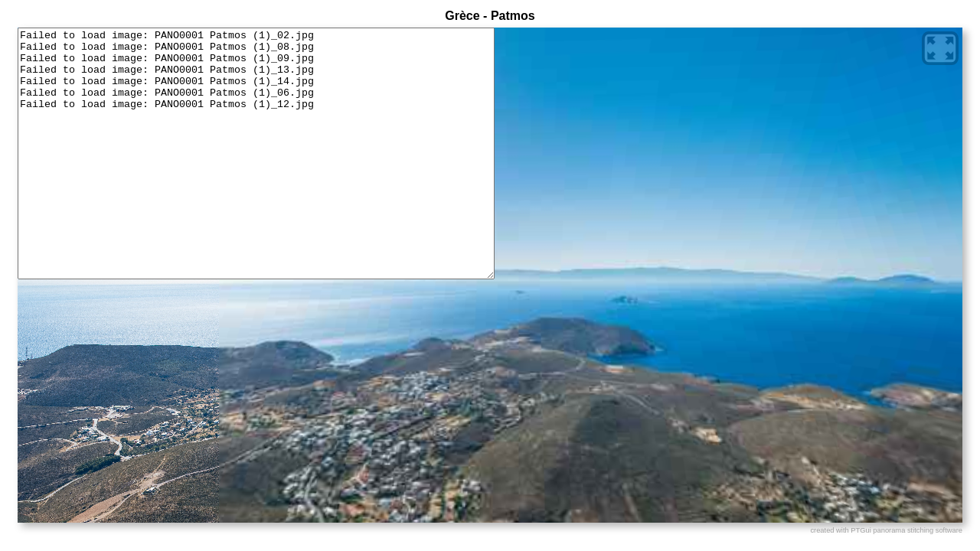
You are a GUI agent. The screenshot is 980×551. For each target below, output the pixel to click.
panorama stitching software (918, 530)
